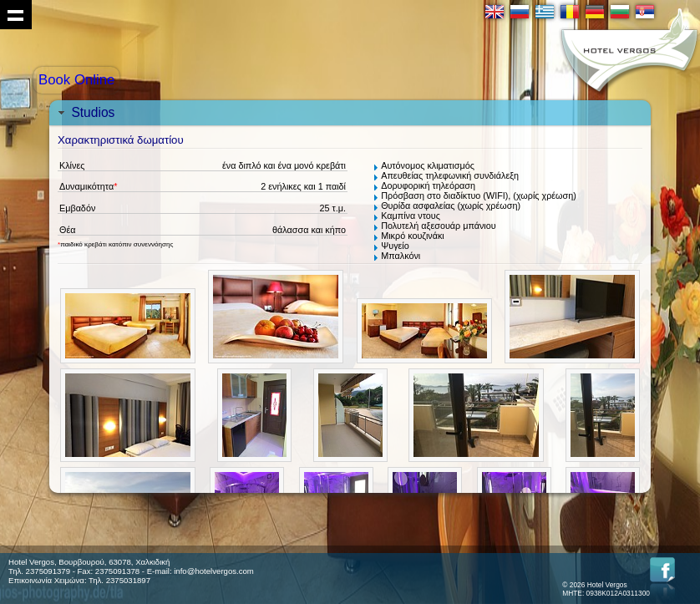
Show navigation (16, 15)
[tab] (350, 113)
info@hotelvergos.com (214, 571)
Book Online (76, 80)
